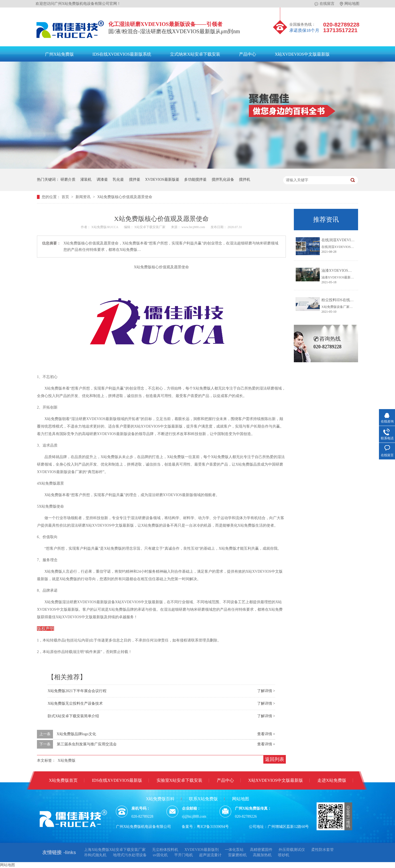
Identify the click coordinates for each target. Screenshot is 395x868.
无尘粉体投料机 (165, 850)
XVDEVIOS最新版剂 (202, 850)
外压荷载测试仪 (292, 850)
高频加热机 (262, 855)
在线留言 (324, 4)
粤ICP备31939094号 (213, 827)
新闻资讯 (83, 197)
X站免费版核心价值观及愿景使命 (125, 197)
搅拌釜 (135, 180)
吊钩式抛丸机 (95, 855)
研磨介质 (68, 180)
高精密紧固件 (261, 850)
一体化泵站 (234, 850)
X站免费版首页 (63, 780)
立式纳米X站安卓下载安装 (195, 54)
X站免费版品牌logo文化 (76, 734)
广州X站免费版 (59, 54)
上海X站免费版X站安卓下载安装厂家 (115, 850)
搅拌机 (245, 180)
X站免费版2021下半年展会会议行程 (77, 691)
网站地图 (350, 4)
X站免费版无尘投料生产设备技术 (75, 703)
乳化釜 (118, 180)
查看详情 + (266, 734)
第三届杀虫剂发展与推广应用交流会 (87, 744)
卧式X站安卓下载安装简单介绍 (73, 716)
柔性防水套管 (322, 850)
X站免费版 (67, 761)
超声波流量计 (210, 855)
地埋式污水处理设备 (130, 855)
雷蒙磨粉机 (237, 855)
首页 (66, 197)
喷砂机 (284, 855)
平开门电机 (184, 855)
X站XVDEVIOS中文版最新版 (302, 54)
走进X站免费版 (332, 780)
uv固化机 (160, 855)
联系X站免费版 (203, 799)
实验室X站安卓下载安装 (180, 780)
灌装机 (86, 180)
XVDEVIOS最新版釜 (162, 180)
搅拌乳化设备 (223, 180)
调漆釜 (102, 180)
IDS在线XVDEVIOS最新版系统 (122, 54)
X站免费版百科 (160, 799)
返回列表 (275, 759)
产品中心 (248, 54)
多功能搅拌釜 (195, 180)
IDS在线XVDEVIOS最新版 (117, 780)
